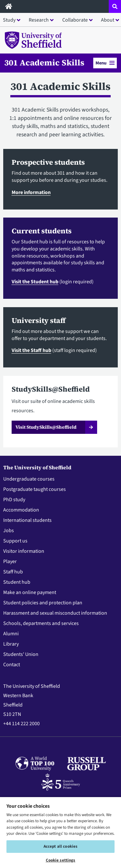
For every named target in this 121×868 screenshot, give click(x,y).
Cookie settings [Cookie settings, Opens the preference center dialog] (61, 860)
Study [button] (9, 20)
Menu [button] (105, 63)
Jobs (9, 531)
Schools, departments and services (41, 623)
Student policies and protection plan (43, 603)
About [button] (108, 20)
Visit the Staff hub (31, 350)
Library (11, 644)
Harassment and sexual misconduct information (55, 613)
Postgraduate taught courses (35, 489)
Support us (15, 541)
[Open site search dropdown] (115, 6)
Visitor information (24, 551)
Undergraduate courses (29, 479)
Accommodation (21, 510)
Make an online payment (30, 592)
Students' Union (21, 654)
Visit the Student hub (35, 282)
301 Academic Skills (44, 63)
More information (31, 192)
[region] (60, 832)
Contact (12, 665)
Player (10, 561)
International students (27, 520)
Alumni (11, 634)
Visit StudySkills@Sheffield (46, 427)
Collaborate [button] (75, 20)
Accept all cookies (60, 846)
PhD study (14, 500)
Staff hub (13, 572)
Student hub (17, 582)
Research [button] (39, 20)
